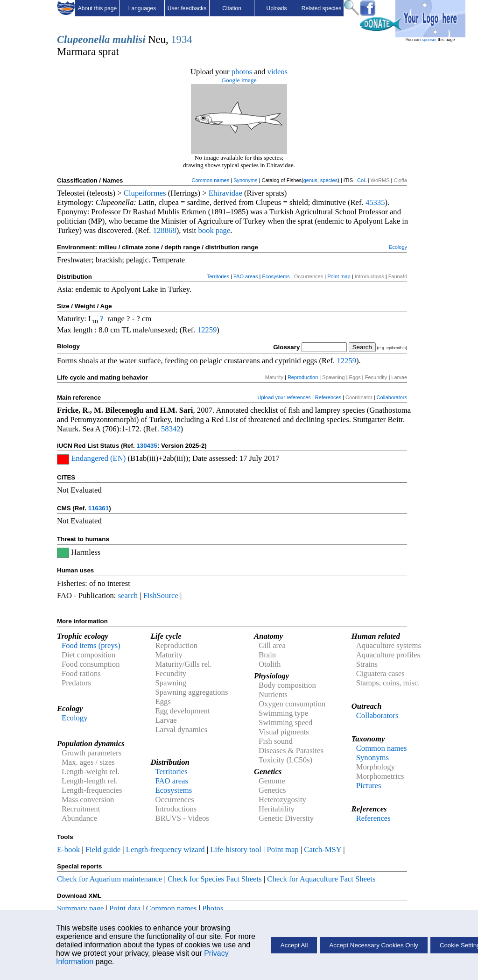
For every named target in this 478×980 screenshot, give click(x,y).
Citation (232, 8)
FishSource (161, 596)
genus (310, 180)
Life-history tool (236, 850)
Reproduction (303, 377)
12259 (207, 330)
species (329, 180)
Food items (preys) (91, 645)
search (128, 596)
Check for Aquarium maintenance (109, 879)
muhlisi (129, 39)
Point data (125, 908)
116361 (98, 508)
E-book (68, 850)
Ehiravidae (225, 193)
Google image (239, 80)
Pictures (369, 786)
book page (214, 230)
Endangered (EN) (98, 458)
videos (278, 72)
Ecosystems (276, 276)
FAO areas (246, 276)
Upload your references (284, 397)
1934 (181, 39)
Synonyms (245, 180)
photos (242, 72)
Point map (339, 276)
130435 (147, 446)
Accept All (294, 945)
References (328, 397)
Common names (210, 180)
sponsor (429, 40)
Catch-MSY (323, 850)
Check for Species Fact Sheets (215, 879)
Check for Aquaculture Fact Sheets (321, 879)
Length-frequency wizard (165, 850)
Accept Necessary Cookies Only (373, 945)
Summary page (80, 908)
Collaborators (392, 397)
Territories (218, 276)
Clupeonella (83, 39)
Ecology (398, 247)
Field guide (103, 850)
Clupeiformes (145, 193)
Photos (213, 908)
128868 (165, 230)
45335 (375, 202)
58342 (171, 429)
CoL (362, 180)
